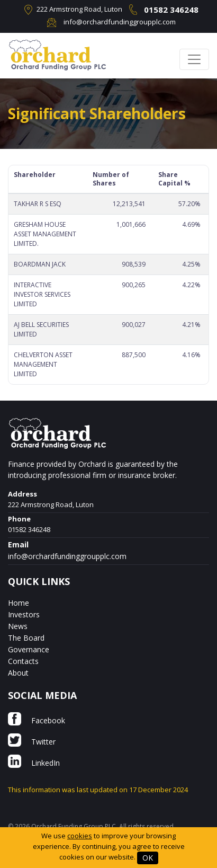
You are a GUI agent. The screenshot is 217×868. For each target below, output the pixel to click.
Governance (29, 649)
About (18, 673)
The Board (26, 638)
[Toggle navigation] (194, 59)
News (18, 626)
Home (19, 603)
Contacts (23, 661)
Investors (24, 614)
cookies (80, 836)
